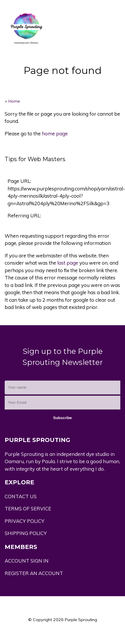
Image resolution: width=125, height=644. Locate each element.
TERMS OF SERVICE (28, 509)
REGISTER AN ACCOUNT (34, 573)
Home (14, 101)
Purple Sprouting (81, 620)
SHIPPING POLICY (26, 533)
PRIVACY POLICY (25, 521)
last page (68, 263)
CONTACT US (21, 496)
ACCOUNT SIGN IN (27, 561)
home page (55, 133)
